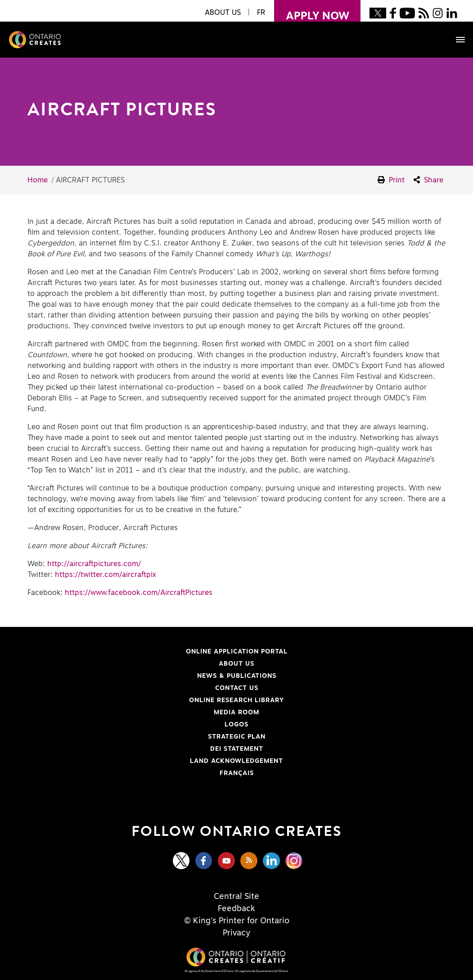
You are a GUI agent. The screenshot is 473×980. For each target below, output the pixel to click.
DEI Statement (146, 749)
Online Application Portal (158, 652)
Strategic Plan (237, 737)
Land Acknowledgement (156, 761)
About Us (237, 664)
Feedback (237, 909)
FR (261, 13)
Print (391, 180)
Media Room (237, 712)
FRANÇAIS (237, 773)
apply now (312, 11)
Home (38, 180)
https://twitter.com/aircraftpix (106, 575)
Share (428, 180)
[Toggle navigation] (456, 40)
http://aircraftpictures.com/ (94, 564)
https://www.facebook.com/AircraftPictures (139, 593)
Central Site (237, 897)
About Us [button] (223, 13)
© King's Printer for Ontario (237, 921)
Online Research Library (156, 700)
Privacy (237, 933)
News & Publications (237, 676)
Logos (237, 725)
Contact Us (237, 688)
